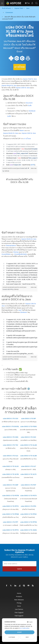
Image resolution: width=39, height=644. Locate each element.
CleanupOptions (11, 246)
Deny (27, 637)
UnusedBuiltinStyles (21, 254)
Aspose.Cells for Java (23, 88)
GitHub (7, 171)
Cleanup (16, 252)
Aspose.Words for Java (9, 85)
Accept (19, 632)
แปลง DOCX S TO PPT (11, 522)
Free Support (19, 612)
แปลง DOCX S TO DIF (28, 419)
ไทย (27, 3)
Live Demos (19, 609)
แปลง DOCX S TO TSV (11, 445)
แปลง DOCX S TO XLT (28, 466)
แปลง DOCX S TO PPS (28, 506)
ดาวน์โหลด (20, 67)
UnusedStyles (6, 254)
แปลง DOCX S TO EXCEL (11, 426)
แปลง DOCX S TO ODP (11, 485)
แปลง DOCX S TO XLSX (11, 466)
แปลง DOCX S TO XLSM (28, 456)
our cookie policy (25, 628)
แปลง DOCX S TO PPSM (11, 514)
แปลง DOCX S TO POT (28, 485)
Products (19, 596)
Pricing (19, 603)
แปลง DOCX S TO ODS (11, 437)
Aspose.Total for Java (30, 79)
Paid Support (19, 616)
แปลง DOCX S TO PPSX (28, 514)
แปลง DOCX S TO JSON (28, 530)
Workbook (32, 111)
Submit (19, 569)
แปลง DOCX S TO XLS (11, 456)
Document (29, 103)
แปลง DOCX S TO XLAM (28, 445)
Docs (19, 606)
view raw (34, 168)
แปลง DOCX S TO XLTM (11, 474)
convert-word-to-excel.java (11, 168)
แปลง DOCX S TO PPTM (28, 522)
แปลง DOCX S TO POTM (11, 496)
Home (19, 593)
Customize (12, 637)
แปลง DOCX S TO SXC (28, 437)
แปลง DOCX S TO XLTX (28, 474)
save (20, 310)
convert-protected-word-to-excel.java (14, 287)
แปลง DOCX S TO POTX (28, 496)
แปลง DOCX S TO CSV (11, 419)
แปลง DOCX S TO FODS (28, 426)
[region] (19, 155)
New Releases (19, 600)
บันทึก (30, 106)
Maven (22, 130)
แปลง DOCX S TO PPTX (11, 506)
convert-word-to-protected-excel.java (14, 357)
